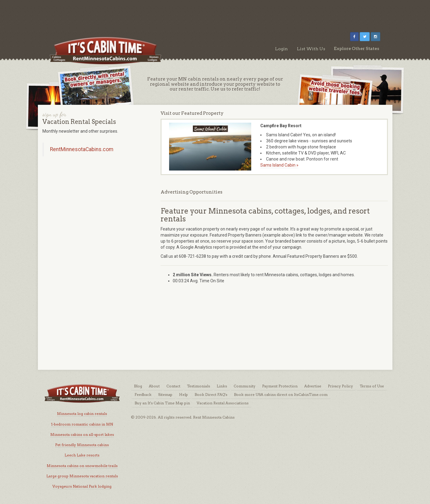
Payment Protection (280, 386)
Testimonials (198, 386)
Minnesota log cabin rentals (82, 414)
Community (245, 386)
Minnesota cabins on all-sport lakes (82, 434)
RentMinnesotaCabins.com (82, 149)
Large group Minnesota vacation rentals (82, 476)
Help (183, 395)
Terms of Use (372, 386)
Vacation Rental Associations (223, 403)
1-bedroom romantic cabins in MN (82, 424)
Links (222, 386)
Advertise (313, 386)
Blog (138, 386)
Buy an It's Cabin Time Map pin (162, 403)
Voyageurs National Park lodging (82, 486)
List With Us (311, 49)
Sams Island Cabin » (279, 165)
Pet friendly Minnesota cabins (82, 445)
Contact (173, 386)
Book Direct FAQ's (211, 395)
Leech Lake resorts (82, 455)
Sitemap (165, 395)
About (154, 386)
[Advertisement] (215, 14)
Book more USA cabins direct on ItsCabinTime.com (281, 395)
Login (282, 49)
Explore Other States (357, 48)
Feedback (143, 395)
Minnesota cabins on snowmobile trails (82, 466)
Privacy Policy (340, 386)
